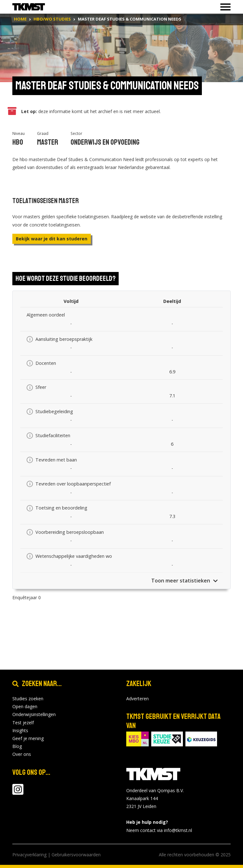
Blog (17, 746)
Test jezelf (23, 723)
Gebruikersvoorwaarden (76, 855)
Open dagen (25, 706)
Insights (20, 730)
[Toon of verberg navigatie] (224, 7)
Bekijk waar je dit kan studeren (52, 239)
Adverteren (137, 699)
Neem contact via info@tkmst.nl (159, 830)
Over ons (22, 754)
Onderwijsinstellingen (34, 714)
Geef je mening (28, 738)
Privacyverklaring (29, 855)
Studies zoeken (28, 699)
